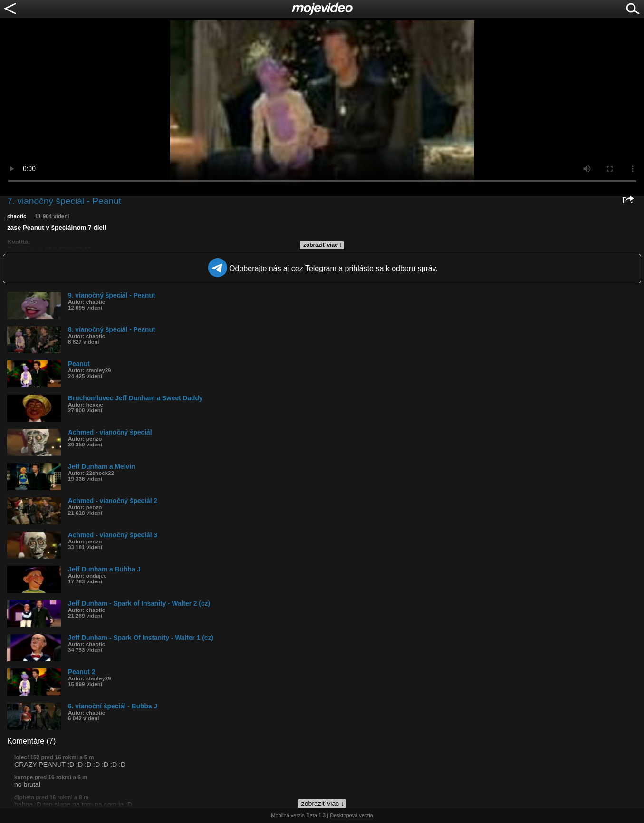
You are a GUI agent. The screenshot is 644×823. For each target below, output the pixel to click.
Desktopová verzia (351, 815)
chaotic (17, 216)
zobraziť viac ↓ (323, 245)
